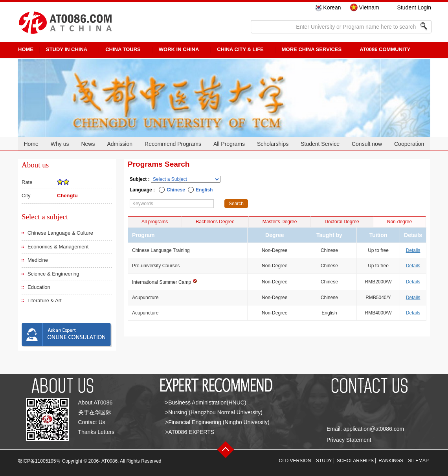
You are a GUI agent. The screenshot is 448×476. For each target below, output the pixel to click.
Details (413, 250)
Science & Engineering (53, 274)
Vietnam (369, 7)
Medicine (38, 260)
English (204, 190)
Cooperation (409, 144)
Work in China (179, 49)
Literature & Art (45, 300)
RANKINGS (391, 461)
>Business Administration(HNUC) (206, 402)
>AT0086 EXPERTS (190, 432)
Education (39, 287)
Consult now (367, 144)
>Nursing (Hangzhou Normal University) (214, 412)
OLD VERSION (295, 461)
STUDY (324, 461)
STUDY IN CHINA (67, 49)
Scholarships (273, 144)
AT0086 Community (385, 49)
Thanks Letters (96, 432)
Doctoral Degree (342, 222)
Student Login (414, 7)
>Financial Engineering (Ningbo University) (217, 422)
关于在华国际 (95, 412)
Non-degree (399, 222)
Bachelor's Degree (215, 222)
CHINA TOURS (123, 49)
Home (31, 144)
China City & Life (240, 49)
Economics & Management (58, 247)
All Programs (229, 144)
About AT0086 (95, 402)
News (88, 144)
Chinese (176, 190)
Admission (120, 144)
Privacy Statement (349, 440)
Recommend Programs (173, 144)
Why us (60, 144)
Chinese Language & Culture (60, 233)
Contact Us (92, 422)
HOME (26, 49)
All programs (155, 222)
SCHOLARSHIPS (355, 461)
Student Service (320, 144)
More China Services (312, 49)
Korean (332, 7)
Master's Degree (280, 222)
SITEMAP (418, 461)
